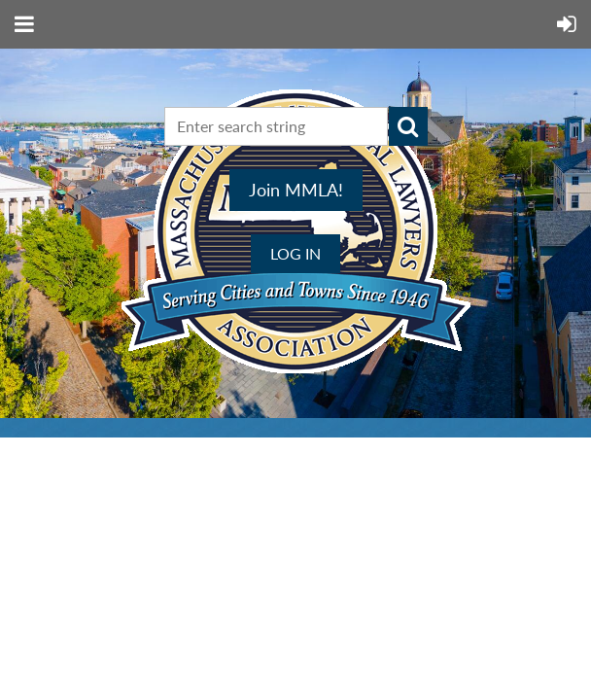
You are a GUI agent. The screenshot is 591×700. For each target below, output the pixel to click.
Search (408, 126)
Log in (295, 253)
